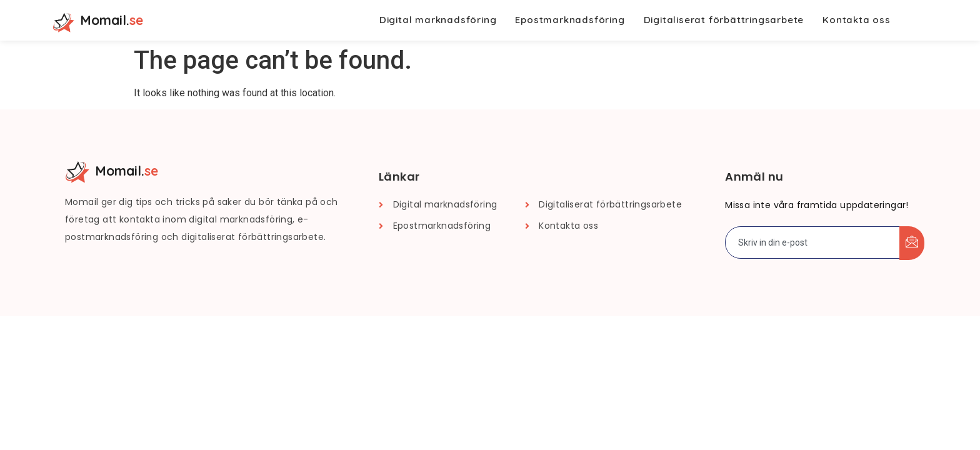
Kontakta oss (857, 20)
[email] (813, 242)
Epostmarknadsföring (570, 20)
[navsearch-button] (917, 20)
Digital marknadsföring (438, 20)
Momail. (112, 20)
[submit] (912, 243)
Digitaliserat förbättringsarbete (724, 20)
